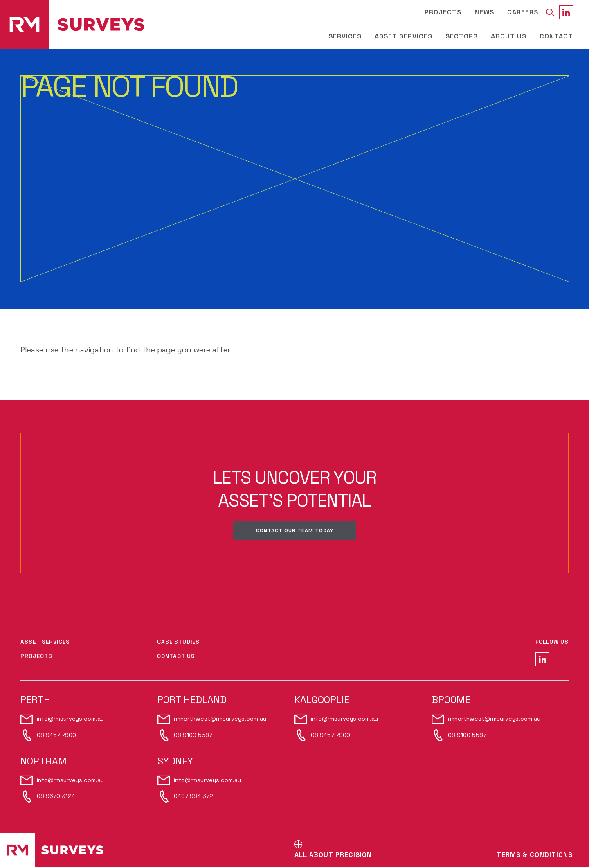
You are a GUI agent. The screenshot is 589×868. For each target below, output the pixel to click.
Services (345, 36)
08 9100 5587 (193, 735)
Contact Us (176, 657)
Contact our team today (294, 531)
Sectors (462, 36)
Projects (443, 12)
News (484, 12)
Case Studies (178, 643)
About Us (509, 36)
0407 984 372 (193, 797)
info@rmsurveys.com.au (70, 719)
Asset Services (404, 36)
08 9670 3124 (56, 797)
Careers (523, 12)
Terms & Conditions (535, 856)
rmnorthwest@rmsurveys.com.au (220, 719)
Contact (556, 36)
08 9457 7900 (56, 735)
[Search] (550, 12)
